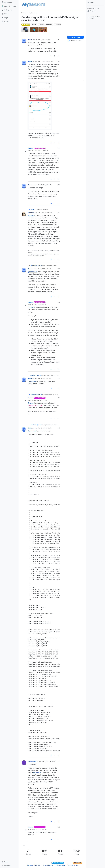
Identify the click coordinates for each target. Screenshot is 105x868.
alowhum (31, 148)
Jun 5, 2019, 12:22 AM (45, 40)
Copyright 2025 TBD (33, 865)
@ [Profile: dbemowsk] (32, 272)
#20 (59, 148)
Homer (30, 40)
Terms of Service (73, 865)
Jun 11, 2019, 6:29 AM (44, 269)
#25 (59, 378)
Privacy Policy (60, 865)
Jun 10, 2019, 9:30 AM (45, 62)
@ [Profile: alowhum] (32, 381)
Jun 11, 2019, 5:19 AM (47, 213)
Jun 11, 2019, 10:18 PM (40, 305)
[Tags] (10, 18)
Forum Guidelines (48, 865)
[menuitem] (95, 2)
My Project (26, 25)
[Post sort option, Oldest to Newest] (75, 41)
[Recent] (10, 14)
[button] (10, 862)
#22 (59, 213)
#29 (59, 827)
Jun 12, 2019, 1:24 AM (44, 378)
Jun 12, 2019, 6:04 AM (40, 400)
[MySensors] (10, 2)
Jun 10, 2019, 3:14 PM (40, 151)
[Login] (95, 2)
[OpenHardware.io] (10, 6)
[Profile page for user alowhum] (24, 150)
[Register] (95, 11)
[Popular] (10, 22)
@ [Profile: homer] (31, 216)
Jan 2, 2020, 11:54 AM (49, 761)
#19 (59, 62)
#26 (59, 398)
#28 (59, 761)
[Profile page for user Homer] (24, 41)
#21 (59, 185)
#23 (59, 269)
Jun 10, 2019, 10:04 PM (45, 185)
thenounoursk (32, 761)
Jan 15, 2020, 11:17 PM (40, 829)
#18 (59, 40)
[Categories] (10, 10)
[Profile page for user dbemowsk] (24, 214)
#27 (59, 428)
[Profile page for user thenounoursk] (24, 763)
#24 (59, 302)
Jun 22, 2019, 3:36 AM (45, 428)
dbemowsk (31, 213)
